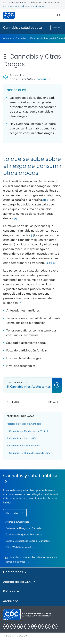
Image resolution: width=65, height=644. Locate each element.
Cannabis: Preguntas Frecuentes (24, 535)
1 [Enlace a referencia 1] (44, 200)
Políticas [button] (11, 592)
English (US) (44, 79)
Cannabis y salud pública (22, 28)
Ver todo (12, 513)
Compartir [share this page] (53, 402)
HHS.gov (8, 636)
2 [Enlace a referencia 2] (48, 200)
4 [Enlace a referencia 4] (32, 235)
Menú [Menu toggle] (56, 28)
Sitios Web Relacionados (19, 547)
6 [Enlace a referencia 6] (54, 263)
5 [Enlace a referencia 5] (51, 263)
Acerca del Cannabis (15, 38)
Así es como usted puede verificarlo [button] (25, 6)
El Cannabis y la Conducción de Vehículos (28, 431)
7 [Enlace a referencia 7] (20, 303)
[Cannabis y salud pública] (32, 479)
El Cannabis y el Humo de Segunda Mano (29, 453)
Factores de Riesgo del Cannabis (24, 424)
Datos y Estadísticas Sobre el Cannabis (27, 541)
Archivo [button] (11, 601)
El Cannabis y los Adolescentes (23, 446)
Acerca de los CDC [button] (19, 582)
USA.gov (22, 636)
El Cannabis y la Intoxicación (21, 438)
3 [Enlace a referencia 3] (15, 219)
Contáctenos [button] (15, 572)
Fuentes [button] (14, 402)
